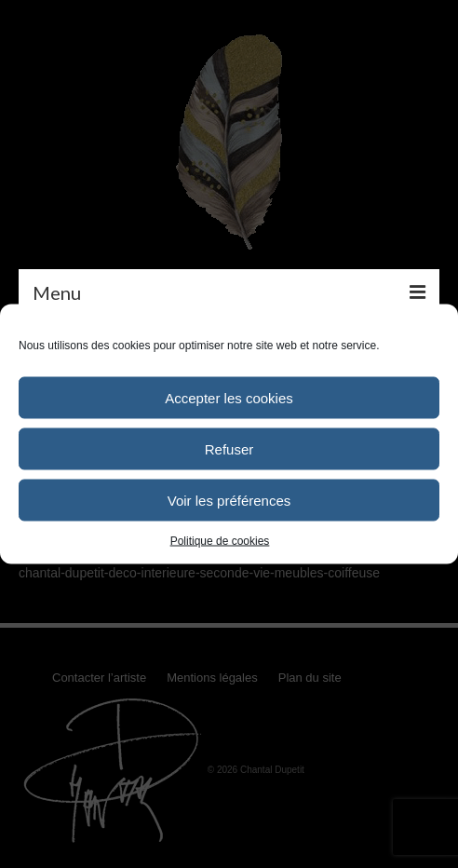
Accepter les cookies (229, 397)
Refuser (229, 448)
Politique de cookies (220, 541)
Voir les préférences (229, 500)
